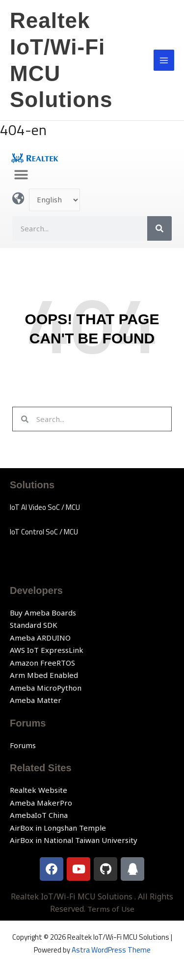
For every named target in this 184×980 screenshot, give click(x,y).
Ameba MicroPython (46, 688)
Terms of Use (111, 909)
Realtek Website (39, 790)
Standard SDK (34, 625)
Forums (23, 745)
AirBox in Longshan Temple (58, 828)
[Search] (159, 228)
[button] (21, 175)
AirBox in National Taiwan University (74, 840)
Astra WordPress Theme (111, 950)
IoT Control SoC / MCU (44, 532)
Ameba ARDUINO (40, 638)
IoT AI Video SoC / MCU (45, 507)
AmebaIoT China (39, 815)
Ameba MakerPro (41, 803)
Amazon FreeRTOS (42, 663)
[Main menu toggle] (164, 60)
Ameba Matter (36, 700)
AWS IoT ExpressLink (47, 650)
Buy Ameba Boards (43, 613)
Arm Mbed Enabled (44, 675)
